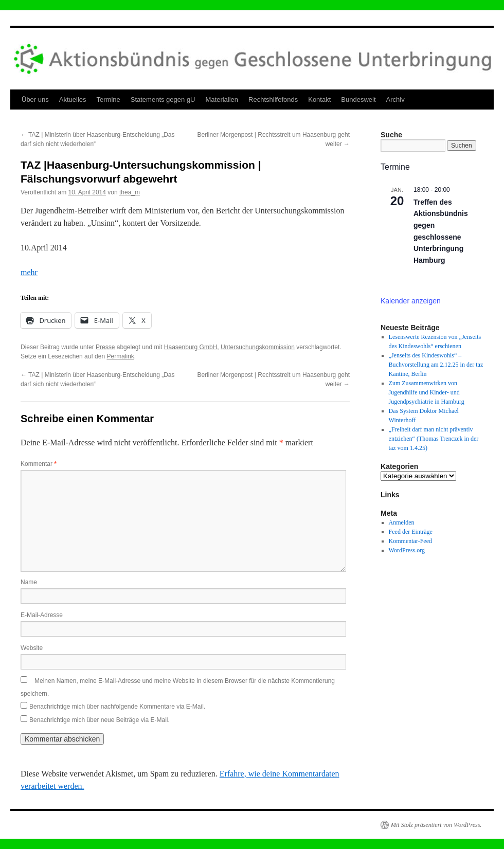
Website (32, 648)
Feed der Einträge (411, 532)
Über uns (35, 100)
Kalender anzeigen (411, 301)
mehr (29, 272)
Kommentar (39, 464)
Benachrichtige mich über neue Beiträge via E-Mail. (100, 720)
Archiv (395, 100)
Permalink (120, 356)
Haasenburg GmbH (191, 347)
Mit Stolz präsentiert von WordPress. (436, 825)
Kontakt (319, 100)
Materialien (222, 100)
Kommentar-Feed (410, 541)
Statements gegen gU (163, 100)
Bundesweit (358, 100)
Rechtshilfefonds (273, 100)
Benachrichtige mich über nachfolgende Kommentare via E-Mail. (117, 707)
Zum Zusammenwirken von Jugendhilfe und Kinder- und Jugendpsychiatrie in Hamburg (427, 392)
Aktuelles (73, 100)
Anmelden (402, 522)
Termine (109, 100)
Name (29, 582)
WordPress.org (407, 550)
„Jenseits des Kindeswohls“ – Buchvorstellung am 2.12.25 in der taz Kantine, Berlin (436, 365)
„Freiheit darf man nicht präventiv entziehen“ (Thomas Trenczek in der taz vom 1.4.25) (434, 439)
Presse (105, 347)
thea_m (130, 192)
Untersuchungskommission (258, 347)
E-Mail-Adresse (42, 615)
